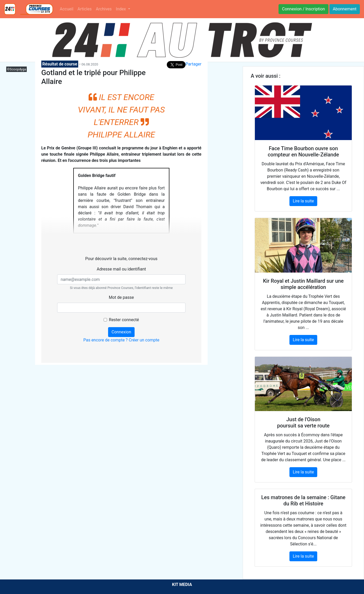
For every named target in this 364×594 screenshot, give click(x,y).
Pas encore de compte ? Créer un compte (121, 340)
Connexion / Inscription (303, 9)
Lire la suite (303, 201)
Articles (84, 9)
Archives (104, 9)
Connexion (121, 332)
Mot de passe (121, 297)
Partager (193, 64)
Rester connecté (124, 320)
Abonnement (345, 9)
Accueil (67, 9)
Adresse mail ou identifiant (121, 269)
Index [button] (121, 9)
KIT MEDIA (182, 585)
